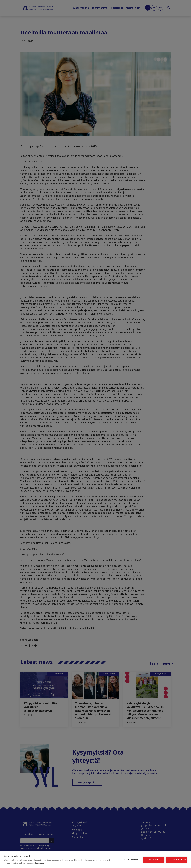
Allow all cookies (171, 860)
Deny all (138, 860)
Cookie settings (106, 860)
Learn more (68, 863)
